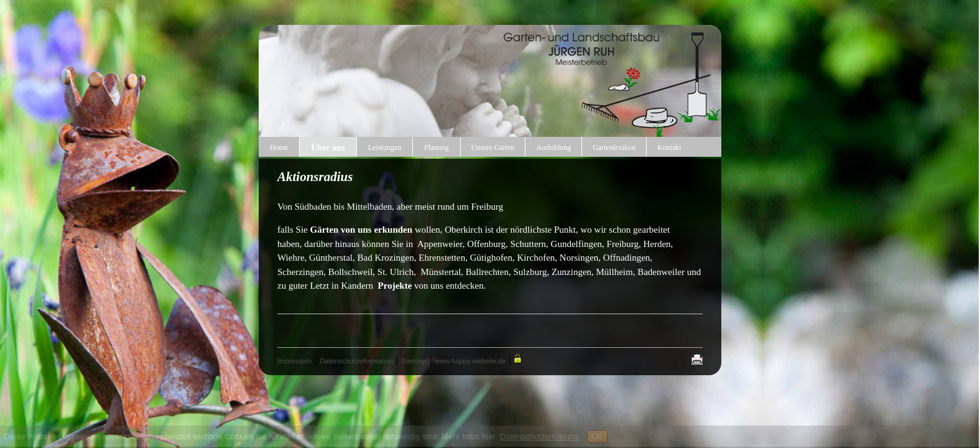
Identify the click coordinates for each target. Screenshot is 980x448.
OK (597, 436)
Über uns (328, 148)
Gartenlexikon (614, 147)
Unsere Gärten (493, 147)
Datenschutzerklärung (539, 436)
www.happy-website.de (470, 361)
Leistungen (385, 147)
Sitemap (414, 361)
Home (279, 147)
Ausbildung (553, 147)
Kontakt (669, 147)
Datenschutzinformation (356, 361)
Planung (436, 147)
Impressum (294, 361)
